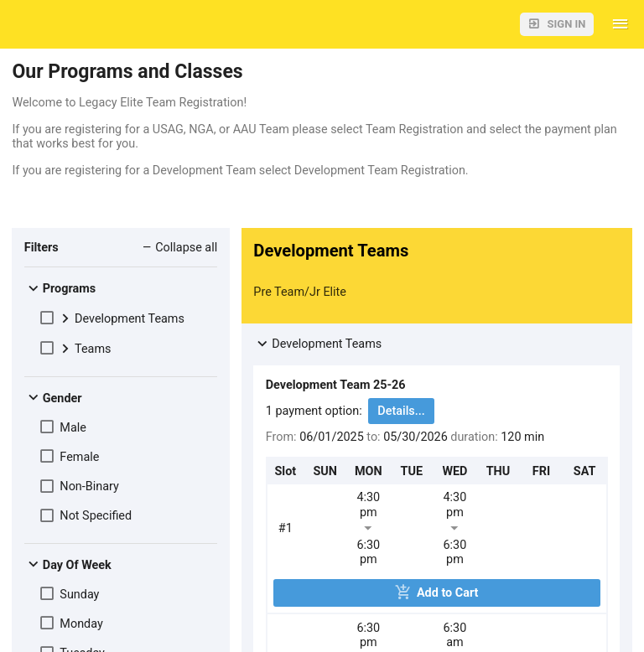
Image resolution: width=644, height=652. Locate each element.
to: (373, 437)
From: (281, 437)
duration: (475, 437)
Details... (401, 411)
